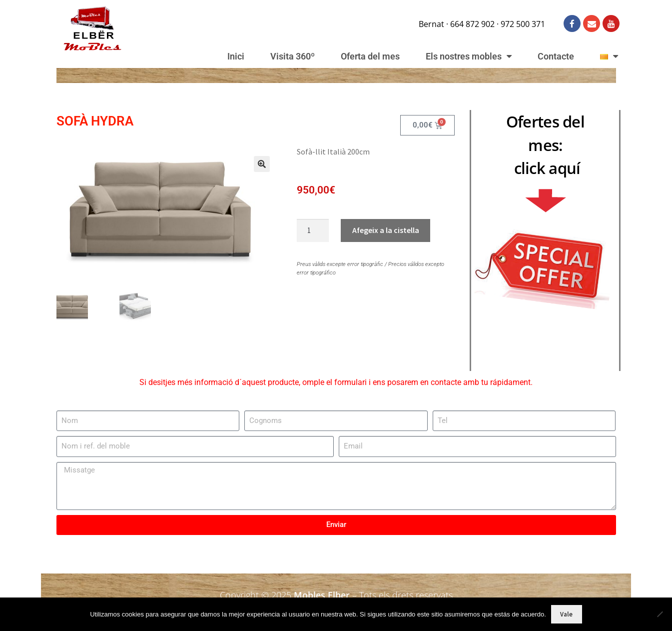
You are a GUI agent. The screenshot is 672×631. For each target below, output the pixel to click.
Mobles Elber (322, 593)
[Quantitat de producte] (313, 230)
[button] (256, 169)
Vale (566, 614)
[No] (660, 614)
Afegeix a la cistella (386, 230)
